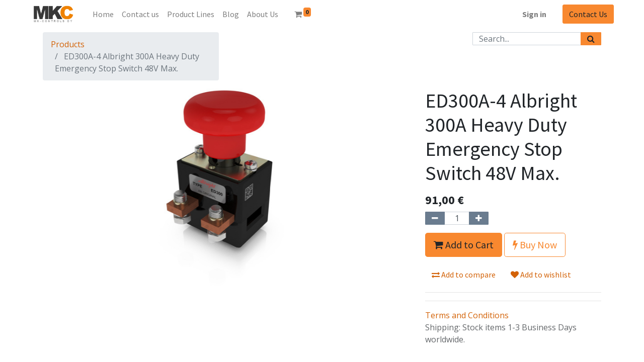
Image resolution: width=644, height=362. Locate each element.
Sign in (534, 14)
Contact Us (588, 14)
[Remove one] (435, 218)
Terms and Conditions (467, 315)
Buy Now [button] (535, 245)
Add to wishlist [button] (541, 275)
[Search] (591, 39)
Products (68, 44)
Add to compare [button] (464, 275)
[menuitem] (103, 14)
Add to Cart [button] (464, 245)
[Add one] (479, 218)
